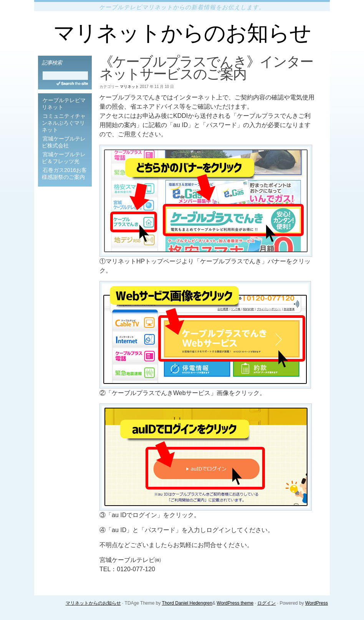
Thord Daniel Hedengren (187, 603)
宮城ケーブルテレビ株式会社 (64, 142)
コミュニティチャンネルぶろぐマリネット (64, 123)
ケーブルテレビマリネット (64, 104)
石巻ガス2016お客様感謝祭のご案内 (64, 174)
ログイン (266, 603)
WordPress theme (235, 603)
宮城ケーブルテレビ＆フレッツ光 (64, 158)
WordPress (317, 603)
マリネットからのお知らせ (182, 33)
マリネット (129, 87)
